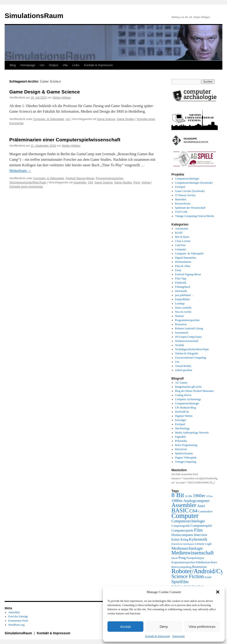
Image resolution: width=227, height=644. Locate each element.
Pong (137, 183)
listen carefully (183, 308)
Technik (180, 345)
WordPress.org (16, 625)
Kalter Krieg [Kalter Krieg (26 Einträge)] (180, 539)
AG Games (181, 383)
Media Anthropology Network (192, 433)
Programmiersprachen (110, 178)
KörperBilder (183, 299)
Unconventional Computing (191, 358)
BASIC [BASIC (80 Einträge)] (180, 510)
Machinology (183, 428)
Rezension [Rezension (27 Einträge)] (199, 567)
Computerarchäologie (187, 179)
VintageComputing (186, 462)
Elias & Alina (183, 266)
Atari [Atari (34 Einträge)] (201, 506)
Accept (126, 627)
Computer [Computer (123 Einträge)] (185, 516)
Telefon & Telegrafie (187, 353)
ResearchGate (183, 204)
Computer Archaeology (188, 399)
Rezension (181, 324)
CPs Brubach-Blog (186, 408)
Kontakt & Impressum (158, 636)
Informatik (181, 291)
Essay (178, 270)
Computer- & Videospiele (49, 119)
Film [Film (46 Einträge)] (199, 530)
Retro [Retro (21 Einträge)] (214, 562)
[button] (218, 592)
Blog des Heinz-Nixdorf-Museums (194, 391)
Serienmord (182, 333)
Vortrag (146, 183)
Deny (164, 627)
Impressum (178, 636)
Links (76, 65)
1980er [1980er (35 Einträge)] (177, 501)
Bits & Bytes (182, 237)
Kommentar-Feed (18, 621)
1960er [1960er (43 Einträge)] (199, 496)
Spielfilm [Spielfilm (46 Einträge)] (180, 582)
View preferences (202, 627)
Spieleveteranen (184, 453)
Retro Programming (186, 445)
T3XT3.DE (181, 212)
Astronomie (182, 229)
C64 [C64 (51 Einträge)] (193, 511)
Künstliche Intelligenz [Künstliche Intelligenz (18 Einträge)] (183, 544)
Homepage (28, 65)
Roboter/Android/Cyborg (189, 328)
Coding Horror (183, 395)
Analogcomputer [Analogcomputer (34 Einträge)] (196, 501)
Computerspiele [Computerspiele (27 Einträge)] (182, 530)
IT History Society (185, 195)
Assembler (80, 183)
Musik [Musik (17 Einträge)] (175, 558)
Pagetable (181, 437)
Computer (181, 249)
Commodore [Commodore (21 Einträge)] (205, 511)
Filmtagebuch (183, 287)
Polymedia (181, 441)
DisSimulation (183, 262)
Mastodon (181, 199)
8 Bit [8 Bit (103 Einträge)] (178, 495)
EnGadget (181, 420)
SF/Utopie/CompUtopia (188, 337)
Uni (42, 65)
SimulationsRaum (34, 16)
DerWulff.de (182, 412)
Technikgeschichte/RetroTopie (28, 183)
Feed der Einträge (18, 616)
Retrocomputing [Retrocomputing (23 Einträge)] (181, 567)
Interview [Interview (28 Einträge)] (201, 535)
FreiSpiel (180, 187)
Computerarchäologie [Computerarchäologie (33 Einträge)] (188, 521)
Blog (13, 65)
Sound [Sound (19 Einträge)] (208, 577)
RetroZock (181, 449)
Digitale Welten (184, 416)
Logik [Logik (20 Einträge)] (208, 544)
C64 (90, 183)
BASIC (179, 233)
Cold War (180, 245)
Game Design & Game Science (45, 92)
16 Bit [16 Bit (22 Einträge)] (189, 496)
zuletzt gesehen (184, 370)
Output (53, 65)
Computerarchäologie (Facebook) (194, 183)
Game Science (106, 119)
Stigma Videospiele (186, 458)
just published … (185, 295)
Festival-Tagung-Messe (80, 178)
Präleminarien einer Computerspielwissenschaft (65, 140)
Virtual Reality (183, 366)
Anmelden (14, 612)
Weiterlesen (20, 171)
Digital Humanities (186, 258)
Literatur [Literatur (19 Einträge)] (199, 544)
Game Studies (126, 119)
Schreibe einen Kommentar (26, 187)
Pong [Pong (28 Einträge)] (182, 558)
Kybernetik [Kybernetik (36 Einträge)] (198, 539)
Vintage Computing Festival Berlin (195, 216)
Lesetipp (180, 303)
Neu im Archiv (183, 312)
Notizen (180, 316)
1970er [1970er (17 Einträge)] (209, 496)
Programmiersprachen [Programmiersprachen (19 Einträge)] (183, 562)
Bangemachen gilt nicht (188, 387)
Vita (65, 65)
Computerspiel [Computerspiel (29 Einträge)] (201, 525)
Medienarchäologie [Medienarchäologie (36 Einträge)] (187, 548)
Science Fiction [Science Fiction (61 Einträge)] (188, 576)
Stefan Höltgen (62, 98)
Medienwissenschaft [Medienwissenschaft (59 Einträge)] (193, 553)
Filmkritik (181, 283)
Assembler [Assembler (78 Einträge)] (184, 505)
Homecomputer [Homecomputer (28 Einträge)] (182, 535)
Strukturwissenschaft (187, 341)
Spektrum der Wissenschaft (190, 208)
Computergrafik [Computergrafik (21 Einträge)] (181, 526)
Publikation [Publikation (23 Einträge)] (203, 562)
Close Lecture (183, 241)
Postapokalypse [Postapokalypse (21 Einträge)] (195, 558)
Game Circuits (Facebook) (190, 191)
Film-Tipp (181, 279)
